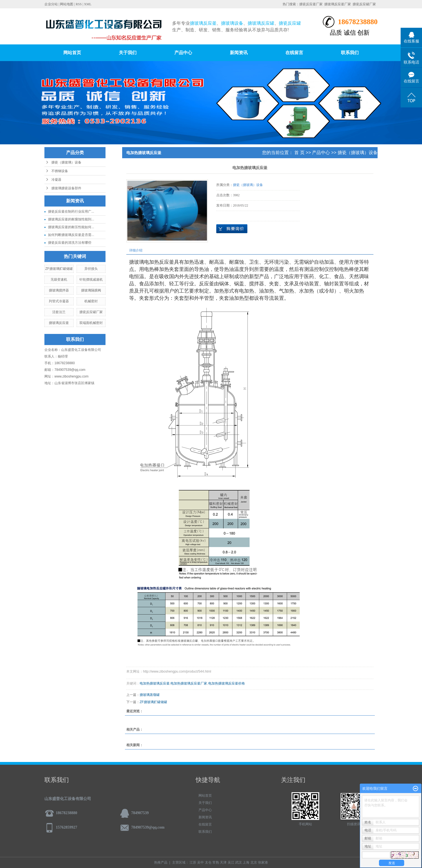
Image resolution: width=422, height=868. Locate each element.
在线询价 (232, 229)
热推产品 (161, 862)
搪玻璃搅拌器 (59, 290)
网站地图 (67, 4)
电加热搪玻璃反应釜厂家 (189, 683)
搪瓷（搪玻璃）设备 (66, 162)
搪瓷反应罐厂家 (364, 4)
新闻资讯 (239, 53)
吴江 (231, 862)
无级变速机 (59, 280)
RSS (79, 4)
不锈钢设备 (60, 171)
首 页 (299, 153)
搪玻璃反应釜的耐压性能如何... (71, 227)
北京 (254, 862)
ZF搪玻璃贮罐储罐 (59, 269)
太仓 (208, 862)
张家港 (263, 862)
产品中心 (183, 53)
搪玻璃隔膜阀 (91, 290)
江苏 (193, 862)
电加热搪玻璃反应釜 (155, 683)
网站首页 (72, 53)
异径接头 (91, 269)
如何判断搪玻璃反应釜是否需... (71, 235)
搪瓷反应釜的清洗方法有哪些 (70, 243)
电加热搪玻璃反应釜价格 (227, 683)
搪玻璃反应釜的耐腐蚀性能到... (71, 219)
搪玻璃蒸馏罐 (150, 695)
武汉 (238, 862)
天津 (223, 862)
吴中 (200, 862)
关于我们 (128, 53)
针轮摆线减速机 (91, 280)
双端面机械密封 (91, 323)
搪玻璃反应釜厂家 (338, 4)
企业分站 (51, 4)
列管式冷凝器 (59, 301)
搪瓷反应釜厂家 (311, 4)
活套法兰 (59, 312)
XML (88, 4)
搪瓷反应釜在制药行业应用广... (71, 212)
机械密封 (91, 301)
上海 (246, 862)
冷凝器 (56, 180)
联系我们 (350, 53)
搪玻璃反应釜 (59, 323)
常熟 (216, 862)
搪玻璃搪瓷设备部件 (66, 188)
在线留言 (294, 53)
